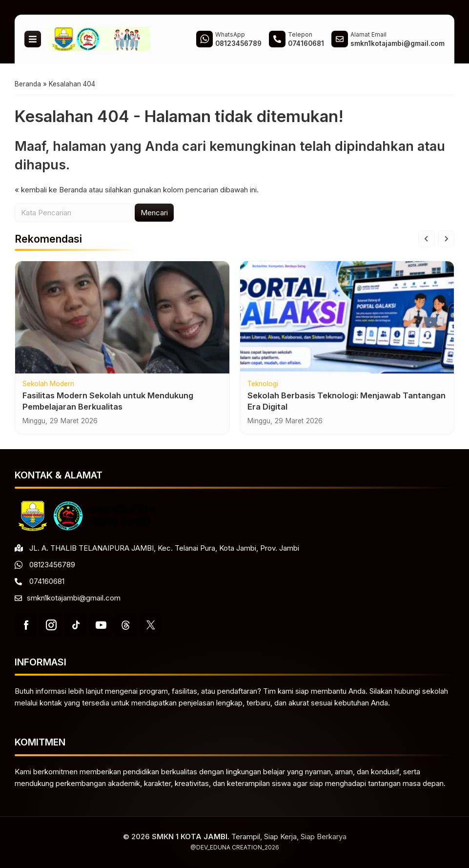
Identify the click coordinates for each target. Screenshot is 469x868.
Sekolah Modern (48, 384)
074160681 (47, 581)
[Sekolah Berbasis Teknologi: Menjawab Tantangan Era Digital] (347, 317)
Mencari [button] (154, 213)
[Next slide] (446, 239)
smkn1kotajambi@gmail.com (74, 598)
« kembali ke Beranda (51, 190)
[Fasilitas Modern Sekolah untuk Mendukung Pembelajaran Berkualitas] (122, 317)
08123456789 (52, 565)
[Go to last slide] (427, 239)
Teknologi (263, 384)
